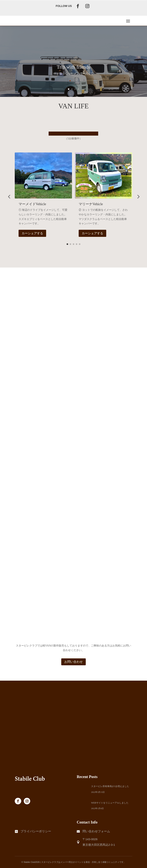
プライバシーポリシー (36, 831)
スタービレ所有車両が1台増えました (110, 786)
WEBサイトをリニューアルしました (110, 803)
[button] (9, 197)
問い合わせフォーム (96, 831)
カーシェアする (32, 233)
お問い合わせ (73, 662)
